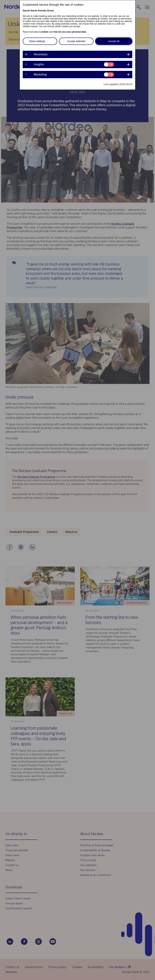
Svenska (42, 11)
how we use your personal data (70, 32)
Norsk (34, 11)
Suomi (50, 11)
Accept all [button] (114, 41)
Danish (26, 11)
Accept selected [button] (76, 41)
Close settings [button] (37, 41)
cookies (44, 32)
